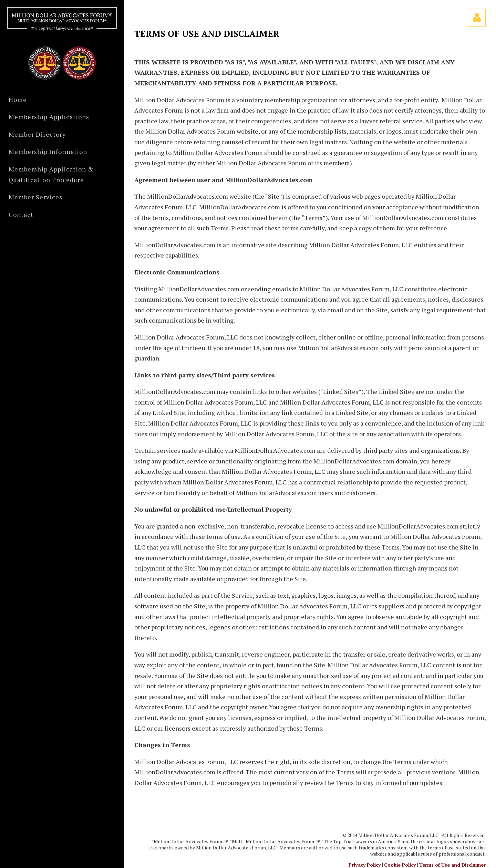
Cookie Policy (400, 865)
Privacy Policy (365, 865)
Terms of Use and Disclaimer (452, 865)
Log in (477, 18)
